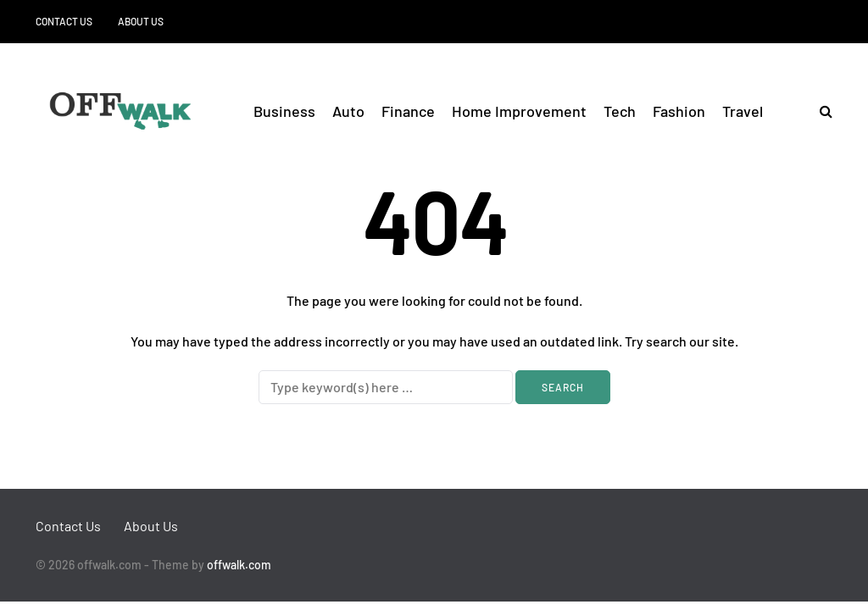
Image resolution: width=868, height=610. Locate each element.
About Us (141, 21)
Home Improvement (519, 111)
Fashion (679, 111)
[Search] (386, 387)
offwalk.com (239, 565)
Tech (620, 111)
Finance (408, 111)
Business (284, 111)
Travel (743, 111)
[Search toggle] (820, 111)
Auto (348, 111)
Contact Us (64, 21)
